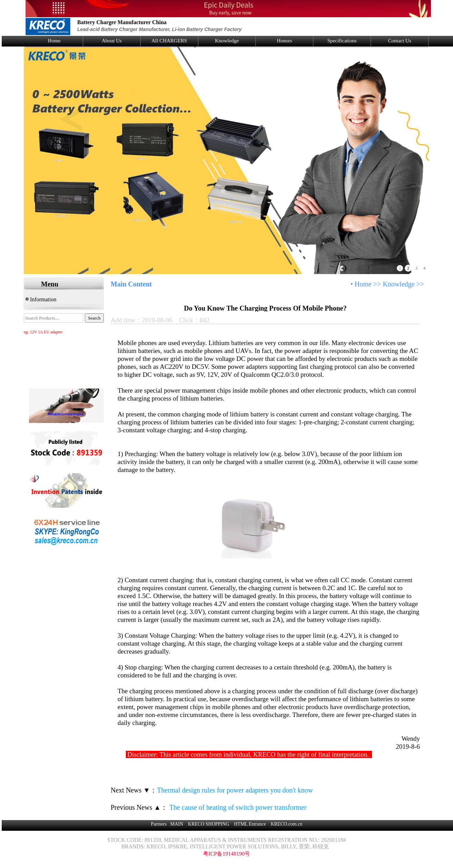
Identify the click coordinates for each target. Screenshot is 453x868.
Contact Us (399, 41)
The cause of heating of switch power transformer (237, 807)
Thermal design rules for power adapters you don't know (235, 790)
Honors (284, 41)
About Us (112, 41)
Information (41, 299)
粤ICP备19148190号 (227, 854)
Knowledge (227, 41)
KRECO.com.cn (286, 824)
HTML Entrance (250, 824)
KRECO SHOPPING (208, 824)
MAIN (177, 824)
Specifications (342, 41)
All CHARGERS (169, 41)
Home (54, 41)
